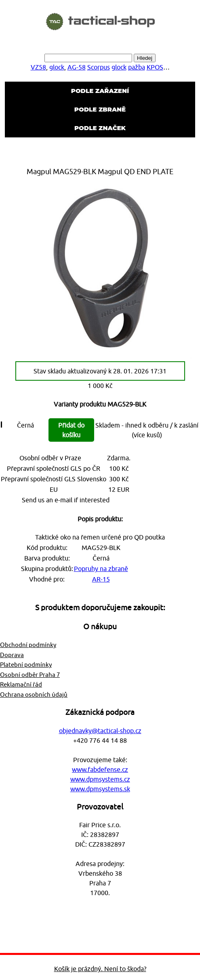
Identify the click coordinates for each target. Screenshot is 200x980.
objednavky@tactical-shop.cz (100, 731)
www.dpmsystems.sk (100, 789)
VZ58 (38, 67)
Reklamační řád (21, 684)
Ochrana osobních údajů (34, 694)
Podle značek (100, 128)
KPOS (155, 67)
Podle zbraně (100, 109)
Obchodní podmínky (28, 645)
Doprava (12, 655)
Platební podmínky (26, 665)
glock (57, 67)
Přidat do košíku (71, 430)
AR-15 (101, 579)
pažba (137, 67)
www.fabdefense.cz (100, 769)
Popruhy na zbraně (101, 569)
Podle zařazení (100, 91)
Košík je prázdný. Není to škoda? (100, 969)
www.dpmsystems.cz (100, 779)
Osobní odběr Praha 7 (30, 675)
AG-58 (77, 67)
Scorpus (99, 67)
